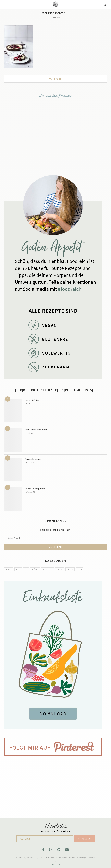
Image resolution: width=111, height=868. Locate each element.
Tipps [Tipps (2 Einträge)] (80, 569)
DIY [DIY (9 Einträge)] (26, 569)
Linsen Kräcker (32, 400)
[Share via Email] (60, 79)
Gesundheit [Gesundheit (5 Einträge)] (48, 569)
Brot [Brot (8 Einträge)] (18, 569)
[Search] (105, 3)
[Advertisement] (55, 785)
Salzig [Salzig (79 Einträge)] (60, 569)
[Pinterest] (59, 850)
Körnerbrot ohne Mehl (36, 430)
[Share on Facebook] (55, 79)
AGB (40, 858)
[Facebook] (43, 850)
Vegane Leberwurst (34, 459)
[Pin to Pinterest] (57, 79)
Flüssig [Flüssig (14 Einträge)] (35, 569)
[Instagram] (51, 850)
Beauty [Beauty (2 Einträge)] (9, 569)
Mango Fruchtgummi (35, 489)
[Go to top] (55, 864)
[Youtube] (67, 850)
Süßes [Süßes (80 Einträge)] (70, 569)
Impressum (21, 858)
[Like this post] (51, 79)
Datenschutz (32, 858)
